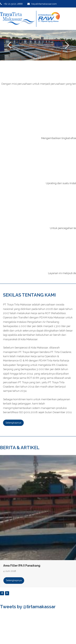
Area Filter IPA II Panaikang (22, 566)
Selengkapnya (14, 580)
